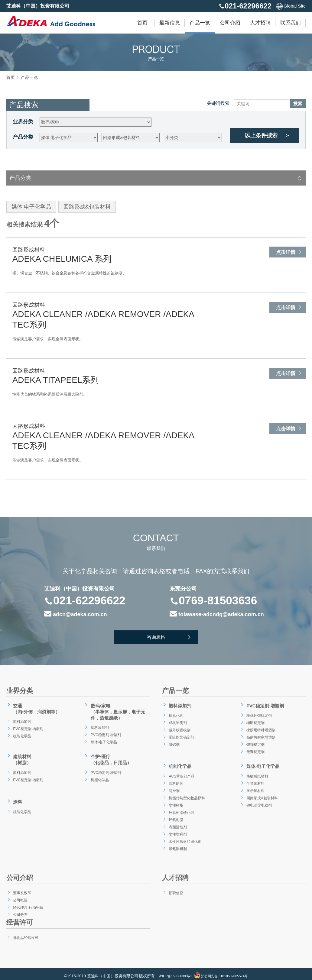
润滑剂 (173, 786)
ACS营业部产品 (182, 771)
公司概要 (20, 895)
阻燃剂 (173, 742)
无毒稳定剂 (255, 749)
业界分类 (23, 122)
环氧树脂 (175, 815)
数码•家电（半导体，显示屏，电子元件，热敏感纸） (118, 711)
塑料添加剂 (22, 719)
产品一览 (200, 23)
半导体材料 (255, 779)
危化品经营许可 (26, 933)
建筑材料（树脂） (21, 757)
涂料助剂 (175, 779)
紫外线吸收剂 (180, 727)
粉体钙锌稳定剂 (259, 713)
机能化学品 (22, 733)
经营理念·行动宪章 (29, 903)
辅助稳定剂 (255, 720)
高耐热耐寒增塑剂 (262, 735)
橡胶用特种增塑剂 (262, 727)
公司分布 (20, 910)
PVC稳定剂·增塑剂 (29, 726)
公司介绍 (230, 23)
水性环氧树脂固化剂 (186, 837)
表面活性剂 (177, 822)
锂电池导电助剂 (259, 800)
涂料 (16, 797)
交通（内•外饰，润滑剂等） (36, 708)
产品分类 (23, 137)
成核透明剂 (177, 720)
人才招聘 (260, 23)
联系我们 (291, 23)
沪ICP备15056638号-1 (171, 972)
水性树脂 (175, 800)
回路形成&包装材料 (263, 793)
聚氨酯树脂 (177, 844)
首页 (142, 23)
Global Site (291, 6)
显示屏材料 (255, 786)
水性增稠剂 (177, 830)
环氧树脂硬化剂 (182, 808)
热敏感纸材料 (257, 771)
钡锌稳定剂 (255, 742)
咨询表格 (172, 639)
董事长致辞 (22, 888)
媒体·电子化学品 (104, 739)
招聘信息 (175, 888)
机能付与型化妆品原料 (188, 793)
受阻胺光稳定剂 (182, 735)
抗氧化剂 (175, 713)
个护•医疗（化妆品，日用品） (110, 757)
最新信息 (170, 23)
